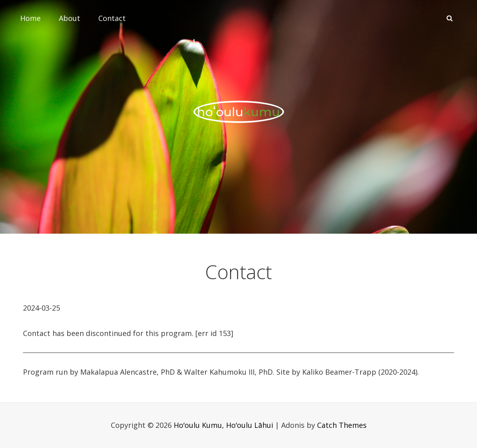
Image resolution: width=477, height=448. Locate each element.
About (69, 18)
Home (30, 18)
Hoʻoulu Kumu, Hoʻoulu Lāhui (223, 425)
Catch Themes (342, 425)
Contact (112, 18)
